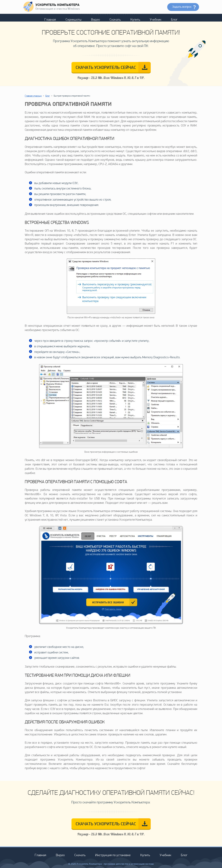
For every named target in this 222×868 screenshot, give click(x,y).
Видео (95, 20)
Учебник (156, 20)
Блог (174, 20)
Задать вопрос (182, 7)
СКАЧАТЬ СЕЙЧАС (106, 68)
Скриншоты (73, 20)
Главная (50, 20)
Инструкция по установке (113, 855)
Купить (135, 20)
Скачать (115, 20)
